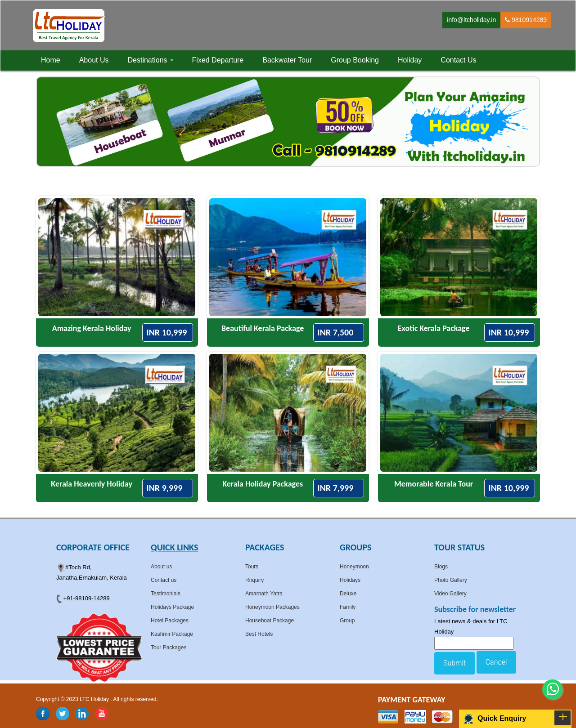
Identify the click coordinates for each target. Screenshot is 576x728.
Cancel (496, 662)
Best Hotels (259, 634)
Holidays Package (172, 607)
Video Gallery (450, 594)
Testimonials (166, 594)
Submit (454, 663)
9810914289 (526, 20)
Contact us (164, 580)
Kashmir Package (172, 634)
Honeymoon (354, 567)
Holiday (410, 60)
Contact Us (458, 60)
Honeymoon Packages (272, 607)
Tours (252, 567)
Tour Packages (169, 648)
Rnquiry (254, 580)
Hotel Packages (170, 621)
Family (348, 607)
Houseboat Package (270, 621)
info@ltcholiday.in (471, 20)
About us (161, 567)
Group (347, 621)
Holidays (350, 580)
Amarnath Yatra (264, 594)
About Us (94, 60)
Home (51, 60)
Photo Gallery (451, 580)
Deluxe (348, 594)
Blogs (441, 567)
